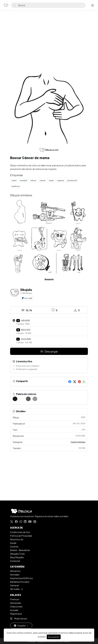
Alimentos (15, 571)
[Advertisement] (49, 40)
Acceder (14, 610)
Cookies (14, 546)
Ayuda (13, 543)
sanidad (23, 180)
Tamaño (49, 448)
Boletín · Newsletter (20, 550)
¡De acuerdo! (54, 637)
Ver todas (15, 589)
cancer (43, 180)
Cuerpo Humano (78, 442)
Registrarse (16, 614)
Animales (15, 575)
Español (20, 625)
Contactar (15, 561)
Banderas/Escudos (20, 582)
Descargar (49, 351)
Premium (15, 599)
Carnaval (14, 585)
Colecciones (16, 606)
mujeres (61, 180)
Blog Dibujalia (17, 557)
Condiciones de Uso (20, 532)
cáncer (33, 180)
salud (14, 180)
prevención (72, 180)
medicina (16, 186)
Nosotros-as (17, 539)
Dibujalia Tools (17, 554)
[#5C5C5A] (28, 399)
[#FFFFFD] (22, 399)
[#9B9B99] (35, 399)
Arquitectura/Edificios (21, 578)
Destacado (16, 603)
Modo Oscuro (19, 618)
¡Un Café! (27, 298)
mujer (51, 180)
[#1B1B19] (15, 399)
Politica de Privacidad (21, 536)
